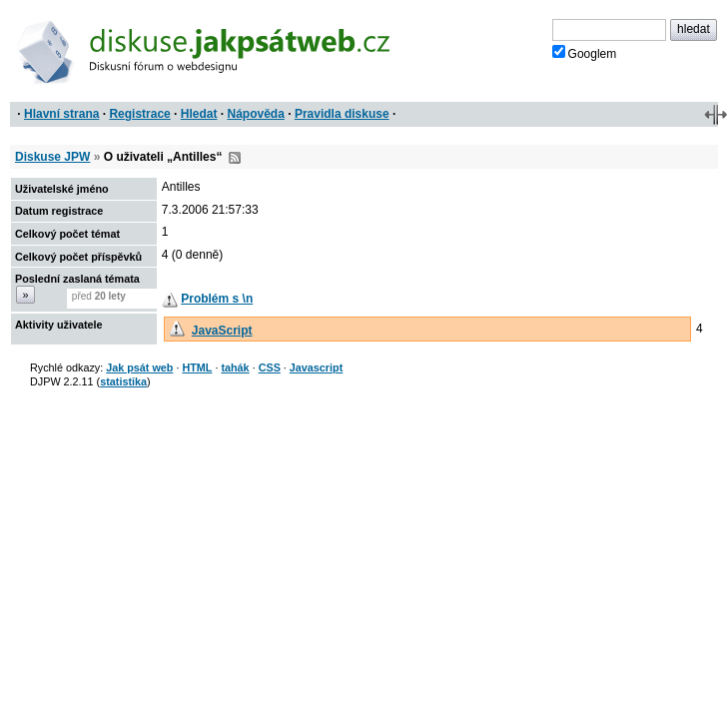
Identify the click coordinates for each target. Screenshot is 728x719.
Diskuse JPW (52, 157)
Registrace (139, 114)
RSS (235, 158)
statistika (123, 381)
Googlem (585, 53)
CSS (270, 367)
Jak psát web (139, 367)
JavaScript (222, 331)
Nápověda (256, 114)
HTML (197, 367)
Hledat (199, 114)
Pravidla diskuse (342, 114)
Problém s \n (217, 299)
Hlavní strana (61, 114)
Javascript (316, 367)
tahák (235, 367)
